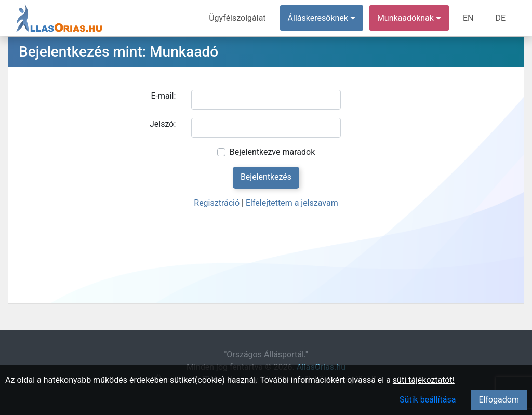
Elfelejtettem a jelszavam (292, 203)
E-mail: (163, 96)
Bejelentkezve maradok (272, 152)
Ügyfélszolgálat (237, 18)
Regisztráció (217, 203)
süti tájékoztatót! (424, 380)
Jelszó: (163, 124)
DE (500, 18)
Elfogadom (499, 400)
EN (468, 18)
